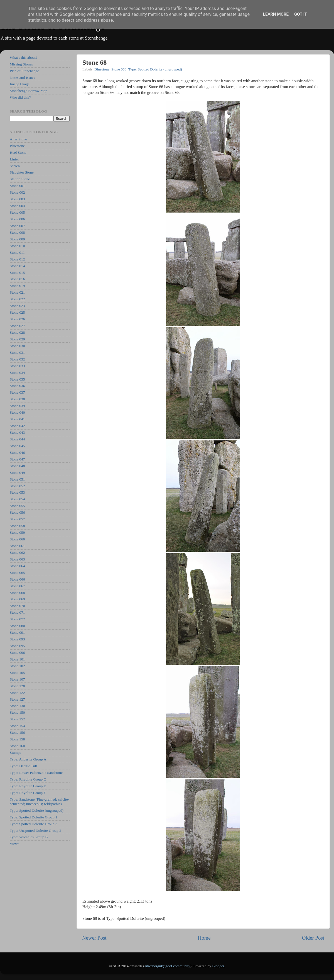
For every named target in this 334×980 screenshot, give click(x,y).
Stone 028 (17, 332)
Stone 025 (17, 312)
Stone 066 (17, 579)
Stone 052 (17, 486)
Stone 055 (17, 506)
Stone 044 (17, 439)
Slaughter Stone (22, 172)
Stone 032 (17, 359)
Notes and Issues (22, 78)
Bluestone (102, 69)
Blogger (218, 966)
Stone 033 (17, 366)
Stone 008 (17, 232)
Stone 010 (17, 246)
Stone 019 (17, 286)
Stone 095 (17, 646)
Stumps (15, 753)
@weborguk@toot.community (167, 966)
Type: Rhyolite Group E (28, 786)
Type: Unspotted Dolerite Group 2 (35, 831)
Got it (301, 14)
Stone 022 (17, 299)
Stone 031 (17, 353)
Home (204, 938)
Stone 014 (17, 266)
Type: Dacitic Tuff (24, 766)
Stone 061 (17, 546)
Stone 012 (17, 259)
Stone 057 (17, 519)
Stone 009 (17, 239)
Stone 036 (17, 386)
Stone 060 (17, 539)
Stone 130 (17, 706)
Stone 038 (17, 399)
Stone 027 (17, 326)
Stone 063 (17, 559)
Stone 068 (119, 69)
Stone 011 (17, 253)
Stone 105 (17, 673)
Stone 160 (17, 746)
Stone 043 (17, 432)
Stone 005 (17, 212)
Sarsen (15, 166)
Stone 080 (17, 626)
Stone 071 (17, 612)
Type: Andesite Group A (28, 759)
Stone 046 (17, 453)
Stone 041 (17, 419)
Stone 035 (17, 379)
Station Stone (20, 179)
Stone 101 (17, 659)
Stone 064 (17, 566)
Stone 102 (17, 666)
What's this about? (24, 58)
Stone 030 (17, 346)
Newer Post (94, 938)
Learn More (276, 14)
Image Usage (20, 84)
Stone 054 (17, 499)
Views (14, 844)
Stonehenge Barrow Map (29, 91)
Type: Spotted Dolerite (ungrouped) (155, 69)
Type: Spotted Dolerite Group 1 (34, 817)
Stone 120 (17, 686)
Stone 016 (17, 279)
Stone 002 (17, 192)
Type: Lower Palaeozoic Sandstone (36, 773)
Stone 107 (17, 679)
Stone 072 (17, 619)
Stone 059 (17, 532)
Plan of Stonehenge (24, 71)
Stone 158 (17, 739)
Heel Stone (18, 153)
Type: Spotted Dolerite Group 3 (34, 824)
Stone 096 (17, 653)
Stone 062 (17, 553)
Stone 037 (17, 392)
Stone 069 (17, 599)
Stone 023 (17, 306)
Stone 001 (17, 186)
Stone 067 (17, 586)
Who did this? (20, 97)
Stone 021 (17, 292)
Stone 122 (17, 693)
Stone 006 (17, 219)
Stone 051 (17, 479)
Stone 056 (17, 512)
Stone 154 (17, 726)
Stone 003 (17, 199)
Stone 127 (17, 699)
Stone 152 (17, 719)
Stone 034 (17, 373)
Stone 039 (17, 406)
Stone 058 (17, 526)
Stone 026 (17, 319)
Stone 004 (17, 206)
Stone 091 (17, 632)
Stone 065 (17, 573)
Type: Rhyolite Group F (28, 793)
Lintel (14, 159)
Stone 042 (17, 426)
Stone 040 (17, 412)
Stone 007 (17, 226)
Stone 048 (17, 466)
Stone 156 (17, 732)
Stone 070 (17, 606)
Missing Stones (21, 64)
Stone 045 (17, 446)
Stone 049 (17, 473)
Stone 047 (17, 459)
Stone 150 (17, 712)
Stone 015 (17, 273)
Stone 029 (17, 339)
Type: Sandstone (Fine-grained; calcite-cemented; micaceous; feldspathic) (39, 802)
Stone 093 (17, 639)
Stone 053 (17, 492)
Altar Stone (18, 139)
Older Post (313, 938)
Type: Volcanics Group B (29, 837)
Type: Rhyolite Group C (28, 779)
